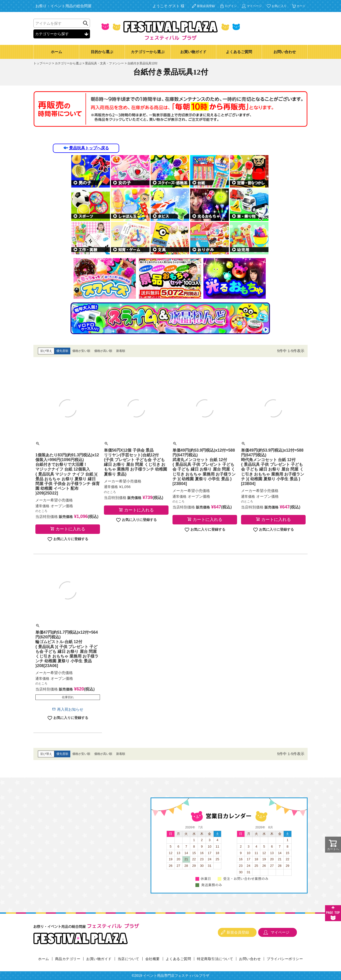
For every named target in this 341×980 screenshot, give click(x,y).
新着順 (121, 351)
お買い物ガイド (193, 52)
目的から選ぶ (102, 52)
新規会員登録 (206, 6)
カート (301, 6)
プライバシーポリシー (285, 959)
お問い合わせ (285, 52)
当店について (128, 959)
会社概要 (153, 959)
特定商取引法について (215, 959)
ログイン (231, 6)
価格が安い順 (81, 351)
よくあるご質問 (239, 52)
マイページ (254, 6)
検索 (85, 23)
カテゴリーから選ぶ (148, 52)
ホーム (56, 52)
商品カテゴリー (68, 959)
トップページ (42, 63)
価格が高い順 (103, 351)
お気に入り (279, 6)
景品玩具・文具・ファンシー (104, 63)
